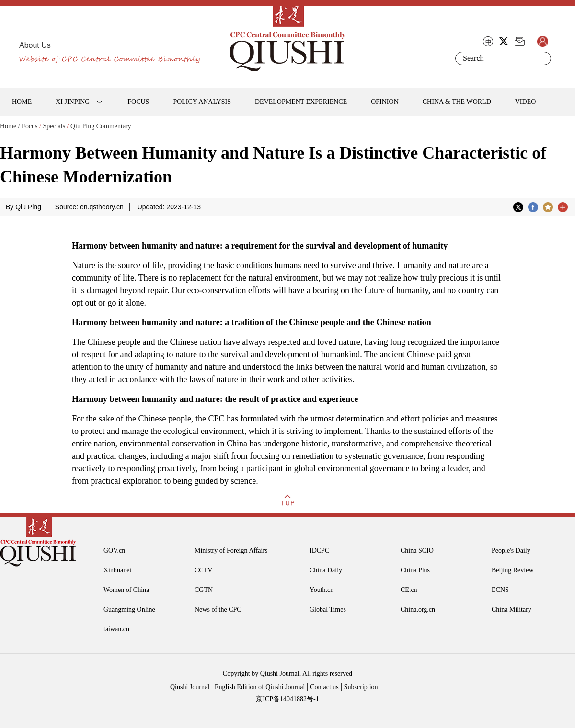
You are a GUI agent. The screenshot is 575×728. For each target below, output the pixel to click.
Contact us (324, 687)
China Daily (326, 570)
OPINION (385, 102)
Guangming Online (129, 609)
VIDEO (526, 102)
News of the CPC (218, 609)
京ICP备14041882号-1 (287, 699)
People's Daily (511, 551)
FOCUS (138, 102)
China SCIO (417, 551)
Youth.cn (322, 590)
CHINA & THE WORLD (457, 102)
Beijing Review (513, 570)
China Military (512, 609)
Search (542, 58)
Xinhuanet (117, 570)
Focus (29, 126)
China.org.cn (418, 609)
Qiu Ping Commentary (101, 126)
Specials (54, 126)
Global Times (328, 609)
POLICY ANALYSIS (202, 102)
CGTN (204, 590)
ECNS (500, 590)
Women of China (126, 590)
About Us (35, 45)
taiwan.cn (116, 629)
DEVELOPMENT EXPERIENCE (301, 102)
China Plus (415, 570)
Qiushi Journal (190, 687)
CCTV (203, 570)
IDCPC (319, 551)
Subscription (361, 687)
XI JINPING (73, 102)
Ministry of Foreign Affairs (231, 551)
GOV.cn (114, 551)
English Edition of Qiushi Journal (260, 687)
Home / (10, 126)
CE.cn (409, 590)
